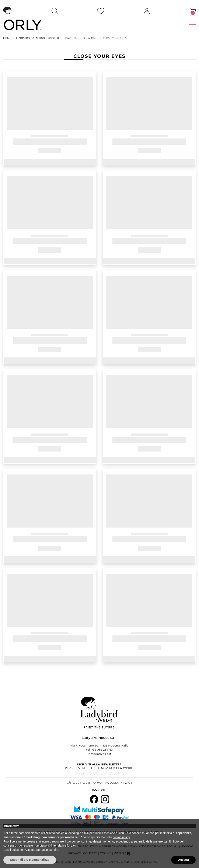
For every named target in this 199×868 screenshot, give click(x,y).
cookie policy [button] (121, 837)
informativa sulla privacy (110, 783)
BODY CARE (91, 38)
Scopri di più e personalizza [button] (30, 860)
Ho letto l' (101, 783)
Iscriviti (100, 790)
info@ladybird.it (99, 754)
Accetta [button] (183, 860)
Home (7, 38)
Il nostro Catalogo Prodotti (38, 38)
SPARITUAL (71, 38)
